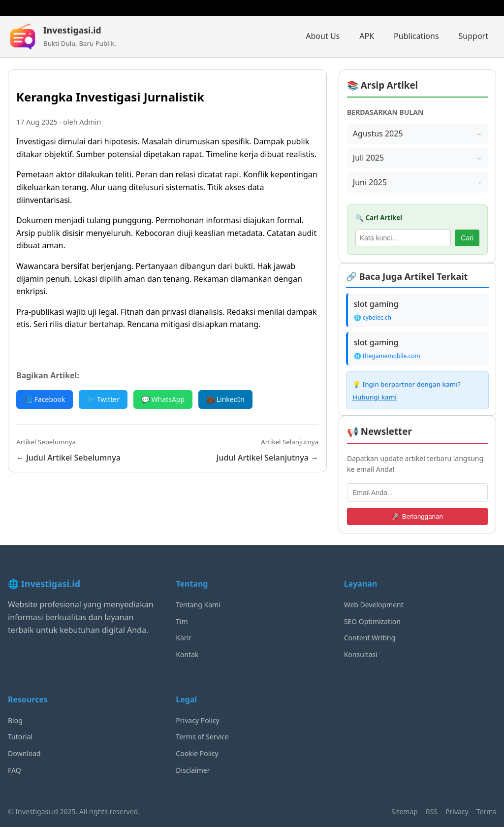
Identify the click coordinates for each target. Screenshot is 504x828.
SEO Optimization (372, 622)
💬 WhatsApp (163, 399)
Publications (416, 36)
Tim (182, 622)
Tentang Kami (198, 605)
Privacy (457, 812)
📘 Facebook (45, 399)
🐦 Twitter (103, 399)
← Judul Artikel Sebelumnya (68, 458)
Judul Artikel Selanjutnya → (268, 458)
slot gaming (376, 304)
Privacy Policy (197, 721)
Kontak (187, 655)
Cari (467, 238)
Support (473, 36)
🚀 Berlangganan (417, 517)
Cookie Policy (197, 754)
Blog (15, 721)
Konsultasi (361, 655)
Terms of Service (202, 738)
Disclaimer (193, 771)
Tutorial (20, 738)
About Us (323, 36)
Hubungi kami (375, 397)
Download (24, 754)
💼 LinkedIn (225, 399)
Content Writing (370, 639)
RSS (432, 812)
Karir (184, 639)
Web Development (374, 605)
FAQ (15, 771)
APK (367, 36)
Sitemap (405, 812)
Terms (486, 812)
